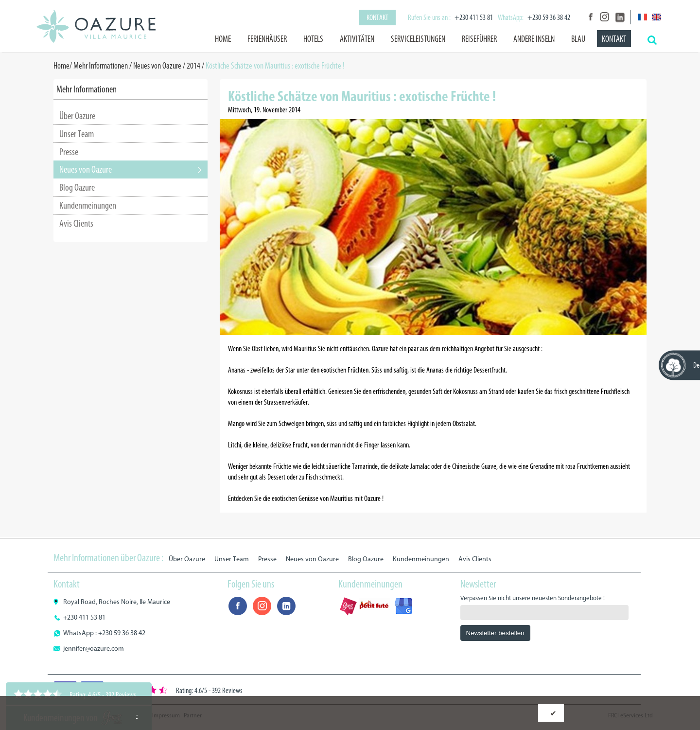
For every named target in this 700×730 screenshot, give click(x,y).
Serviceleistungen (418, 39)
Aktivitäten (357, 39)
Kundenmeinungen (88, 205)
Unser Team (77, 134)
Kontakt (377, 17)
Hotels (313, 39)
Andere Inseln (534, 39)
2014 (193, 66)
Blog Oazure (77, 187)
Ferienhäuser (267, 39)
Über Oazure (77, 116)
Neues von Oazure (157, 66)
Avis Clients (76, 223)
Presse (69, 152)
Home (223, 39)
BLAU (578, 39)
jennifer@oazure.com (94, 649)
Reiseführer (479, 39)
